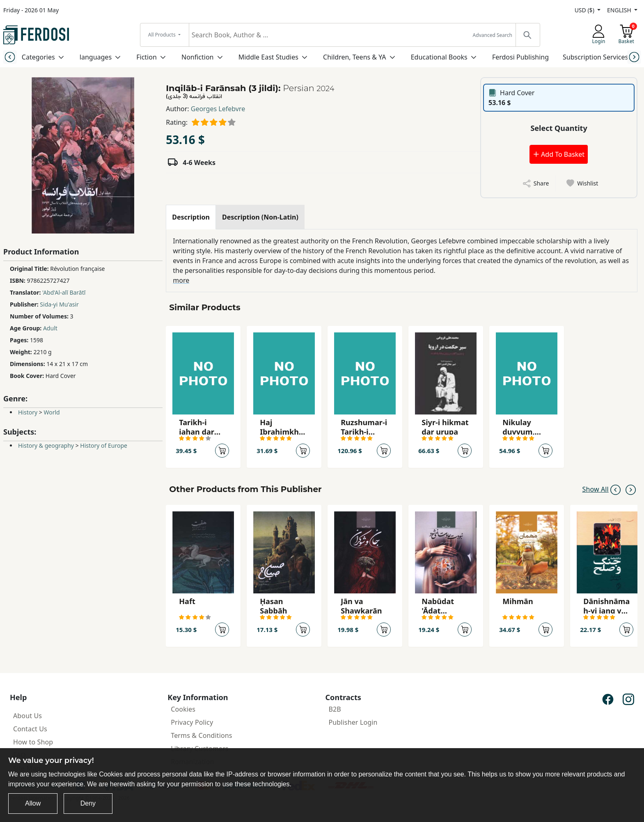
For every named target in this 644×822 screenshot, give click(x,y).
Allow (33, 803)
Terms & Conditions (201, 735)
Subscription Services (595, 57)
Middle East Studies (268, 57)
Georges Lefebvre (218, 109)
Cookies (183, 709)
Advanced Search (493, 35)
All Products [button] (163, 35)
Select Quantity (559, 128)
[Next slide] (634, 57)
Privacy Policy (192, 722)
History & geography (46, 445)
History (28, 412)
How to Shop (33, 742)
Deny (88, 803)
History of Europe (104, 445)
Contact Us (30, 729)
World (52, 412)
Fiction (147, 57)
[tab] (191, 217)
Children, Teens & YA (354, 57)
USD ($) (585, 10)
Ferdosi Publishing (520, 57)
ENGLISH (620, 10)
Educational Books (439, 57)
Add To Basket (559, 154)
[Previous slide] (10, 57)
